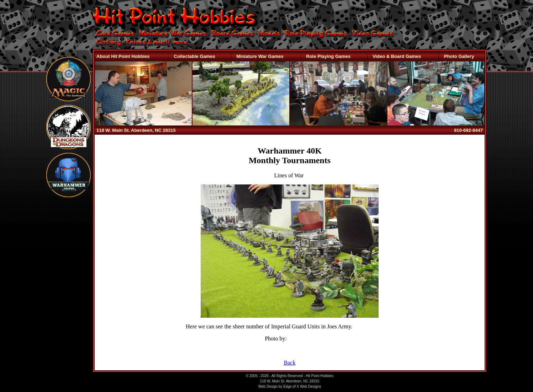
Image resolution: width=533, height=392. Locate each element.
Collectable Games (195, 56)
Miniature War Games (260, 56)
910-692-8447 (468, 130)
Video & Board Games (397, 56)
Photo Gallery (459, 56)
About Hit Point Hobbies (123, 56)
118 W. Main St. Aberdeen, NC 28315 (136, 130)
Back (290, 363)
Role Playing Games (328, 56)
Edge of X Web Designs (302, 386)
